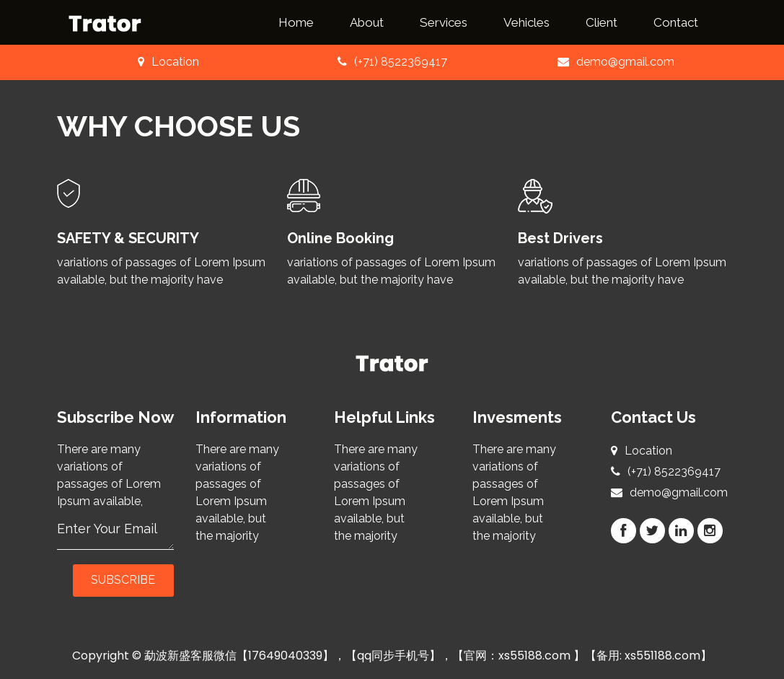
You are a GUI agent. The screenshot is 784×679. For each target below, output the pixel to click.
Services (444, 22)
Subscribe (123, 580)
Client (602, 22)
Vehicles (527, 22)
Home (296, 22)
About (367, 22)
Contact (676, 22)
